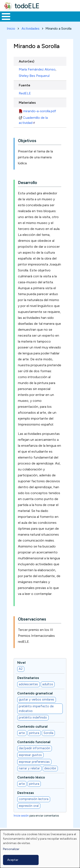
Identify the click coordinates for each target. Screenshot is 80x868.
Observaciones (32, 619)
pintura (34, 733)
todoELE (27, 6)
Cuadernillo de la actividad (33, 120)
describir (50, 768)
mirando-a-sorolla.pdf (40, 111)
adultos (48, 684)
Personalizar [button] (11, 849)
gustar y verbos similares (36, 699)
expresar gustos (30, 755)
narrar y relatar (29, 768)
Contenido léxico (31, 777)
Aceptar (13, 860)
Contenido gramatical (35, 693)
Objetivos (27, 141)
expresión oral (29, 806)
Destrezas (26, 793)
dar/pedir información (34, 748)
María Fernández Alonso (37, 69)
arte (22, 733)
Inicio (11, 28)
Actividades (31, 28)
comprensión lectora (34, 799)
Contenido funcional (34, 742)
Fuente (25, 85)
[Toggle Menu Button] (6, 17)
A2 (21, 669)
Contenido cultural (32, 726)
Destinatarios (28, 678)
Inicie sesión (21, 816)
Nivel (21, 663)
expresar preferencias (34, 762)
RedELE (25, 93)
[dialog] (40, 849)
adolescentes (28, 684)
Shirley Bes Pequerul (34, 76)
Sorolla (48, 733)
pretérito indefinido (33, 717)
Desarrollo (28, 183)
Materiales (27, 103)
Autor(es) (27, 61)
